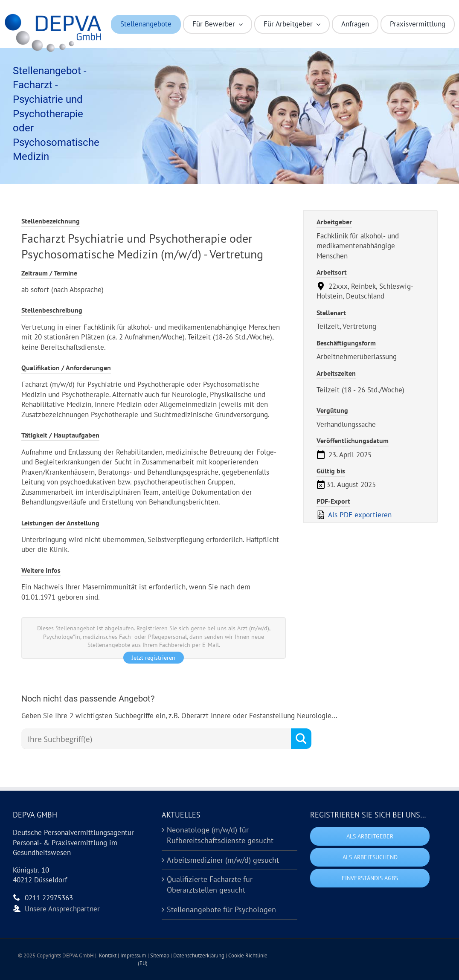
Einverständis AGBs (370, 878)
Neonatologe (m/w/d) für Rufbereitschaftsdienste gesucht (220, 835)
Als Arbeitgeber (370, 836)
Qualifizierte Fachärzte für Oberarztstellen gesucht (210, 884)
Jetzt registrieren (154, 658)
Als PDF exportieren (354, 515)
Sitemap (160, 955)
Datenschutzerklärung (199, 955)
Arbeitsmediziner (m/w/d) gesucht (223, 860)
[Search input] (158, 739)
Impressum (134, 955)
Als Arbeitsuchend (370, 857)
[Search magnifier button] (301, 739)
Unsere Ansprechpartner (62, 909)
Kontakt (108, 955)
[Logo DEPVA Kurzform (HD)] (55, 16)
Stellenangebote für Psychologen (221, 909)
